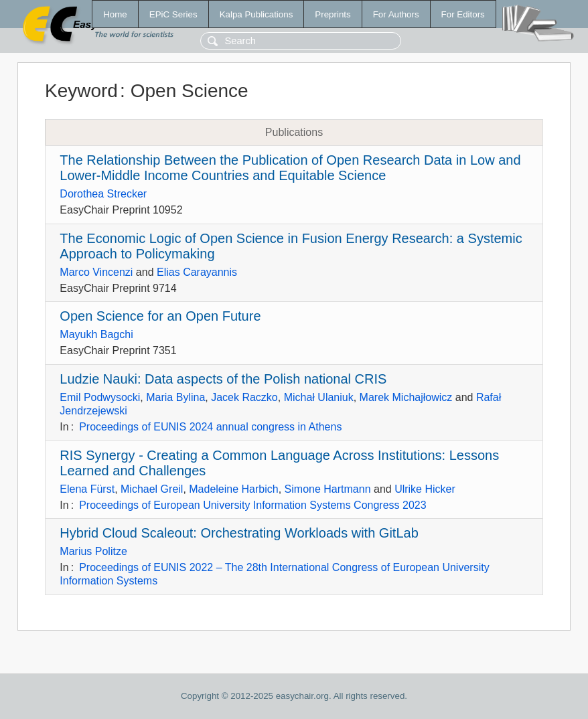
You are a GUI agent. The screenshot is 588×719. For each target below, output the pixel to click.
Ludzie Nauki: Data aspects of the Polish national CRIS (223, 379)
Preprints (333, 14)
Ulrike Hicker (425, 489)
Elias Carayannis (197, 272)
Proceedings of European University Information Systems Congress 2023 (252, 505)
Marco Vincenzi (96, 272)
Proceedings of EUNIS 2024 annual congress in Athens (210, 427)
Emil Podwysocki (100, 397)
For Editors (463, 14)
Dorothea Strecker (103, 194)
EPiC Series (173, 14)
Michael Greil (152, 489)
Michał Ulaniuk (319, 397)
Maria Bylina (175, 397)
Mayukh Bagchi (96, 334)
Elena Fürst (87, 489)
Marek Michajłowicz (406, 397)
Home (115, 14)
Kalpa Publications (256, 14)
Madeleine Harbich (233, 489)
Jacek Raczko (244, 397)
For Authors (396, 14)
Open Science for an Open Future (160, 316)
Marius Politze (93, 551)
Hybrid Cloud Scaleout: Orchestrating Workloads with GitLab (239, 533)
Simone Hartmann (328, 489)
